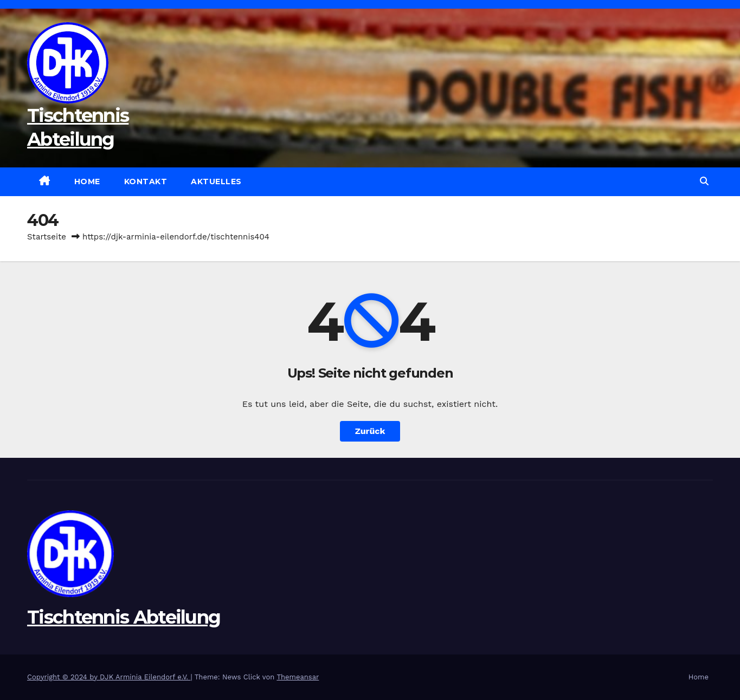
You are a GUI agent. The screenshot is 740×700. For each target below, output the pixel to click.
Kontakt (146, 182)
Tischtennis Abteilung (124, 617)
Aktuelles (216, 182)
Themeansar (298, 677)
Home (87, 182)
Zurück (370, 431)
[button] (704, 181)
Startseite (47, 237)
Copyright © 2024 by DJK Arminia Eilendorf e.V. (109, 677)
